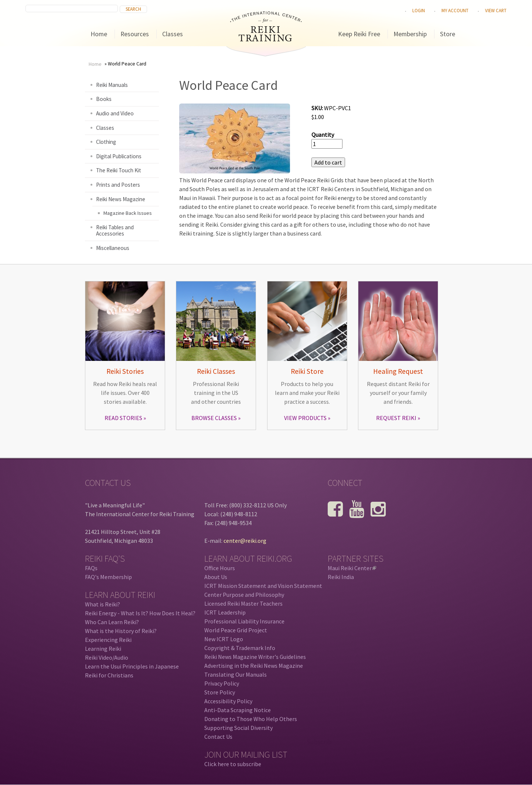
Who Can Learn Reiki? (112, 622)
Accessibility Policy (228, 701)
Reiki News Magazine (121, 199)
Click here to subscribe (233, 764)
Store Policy (220, 692)
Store (448, 34)
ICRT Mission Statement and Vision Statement (263, 586)
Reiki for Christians (109, 675)
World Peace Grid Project (236, 630)
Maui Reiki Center (352, 568)
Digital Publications (119, 156)
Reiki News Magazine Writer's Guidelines (255, 657)
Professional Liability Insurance (244, 621)
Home (99, 34)
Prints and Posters (118, 185)
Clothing (106, 142)
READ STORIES (123, 418)
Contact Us (218, 737)
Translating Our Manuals (236, 674)
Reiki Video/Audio (107, 657)
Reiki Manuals (112, 85)
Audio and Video (115, 113)
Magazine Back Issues (128, 213)
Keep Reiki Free (359, 34)
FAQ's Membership (108, 577)
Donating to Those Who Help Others (251, 719)
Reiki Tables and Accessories (115, 231)
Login (419, 10)
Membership (410, 34)
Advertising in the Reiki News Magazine (254, 666)
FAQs (91, 568)
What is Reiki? (103, 604)
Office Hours (220, 568)
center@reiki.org (245, 541)
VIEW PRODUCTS (305, 418)
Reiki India (341, 577)
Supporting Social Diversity (238, 728)
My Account (455, 10)
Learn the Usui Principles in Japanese (132, 666)
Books (104, 99)
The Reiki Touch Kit (119, 170)
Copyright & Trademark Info (240, 648)
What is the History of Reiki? (121, 631)
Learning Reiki (103, 649)
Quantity (323, 135)
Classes (173, 34)
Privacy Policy (222, 683)
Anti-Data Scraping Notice (238, 710)
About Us (216, 577)
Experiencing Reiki (108, 640)
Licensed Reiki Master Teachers (243, 603)
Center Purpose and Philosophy (244, 595)
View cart (496, 10)
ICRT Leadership (225, 612)
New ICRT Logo (224, 639)
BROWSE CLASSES (214, 418)
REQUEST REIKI (396, 418)
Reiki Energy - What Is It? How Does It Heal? (140, 613)
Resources (135, 34)
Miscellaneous (113, 248)
